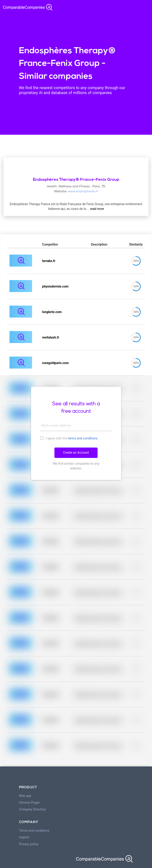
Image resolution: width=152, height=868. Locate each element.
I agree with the (69, 438)
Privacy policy (29, 844)
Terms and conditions (34, 831)
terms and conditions (83, 438)
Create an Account (76, 453)
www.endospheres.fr (83, 191)
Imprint (24, 837)
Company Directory (32, 809)
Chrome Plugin (29, 803)
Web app (25, 796)
